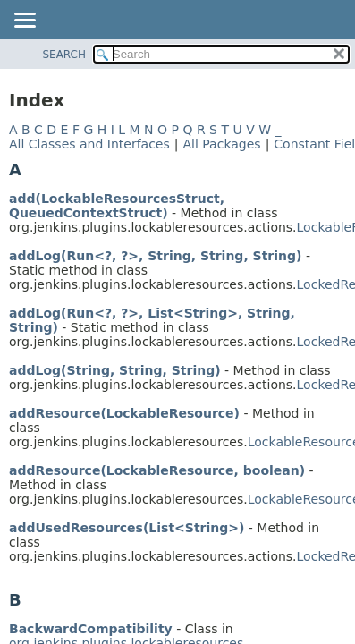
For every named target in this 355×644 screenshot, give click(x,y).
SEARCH (64, 55)
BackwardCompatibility (91, 629)
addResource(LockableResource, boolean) (157, 470)
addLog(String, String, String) (115, 370)
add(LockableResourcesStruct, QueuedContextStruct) (117, 206)
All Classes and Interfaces (89, 144)
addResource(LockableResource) (124, 413)
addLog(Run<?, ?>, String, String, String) (155, 256)
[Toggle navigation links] (24, 21)
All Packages (221, 144)
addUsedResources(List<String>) (127, 528)
